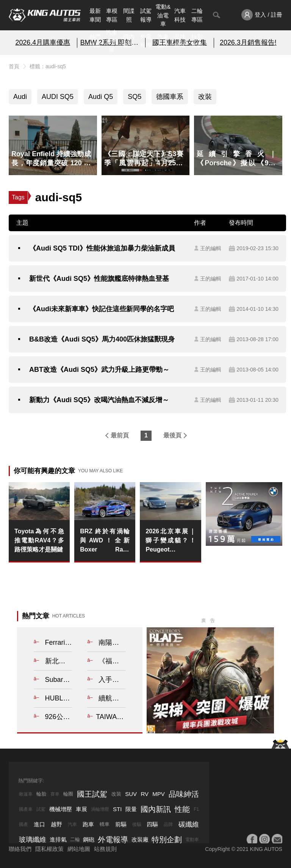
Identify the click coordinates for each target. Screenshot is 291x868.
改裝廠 (140, 839)
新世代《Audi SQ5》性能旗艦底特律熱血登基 (99, 279)
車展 (81, 809)
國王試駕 (92, 794)
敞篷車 (26, 794)
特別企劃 (197, 41)
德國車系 (170, 97)
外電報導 (146, 41)
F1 (196, 809)
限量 (131, 809)
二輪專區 (197, 15)
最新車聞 (95, 15)
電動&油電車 (163, 15)
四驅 (152, 824)
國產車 (26, 809)
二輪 (75, 839)
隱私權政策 (49, 849)
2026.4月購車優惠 (43, 42)
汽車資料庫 (112, 41)
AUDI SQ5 (58, 97)
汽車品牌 (163, 41)
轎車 (105, 824)
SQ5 (135, 97)
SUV (131, 794)
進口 (39, 824)
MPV (159, 794)
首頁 (14, 66)
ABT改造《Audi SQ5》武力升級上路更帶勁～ (99, 370)
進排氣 (58, 839)
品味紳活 (180, 41)
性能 (182, 809)
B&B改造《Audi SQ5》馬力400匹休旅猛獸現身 (102, 339)
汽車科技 (180, 15)
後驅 (137, 824)
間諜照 (129, 15)
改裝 (205, 97)
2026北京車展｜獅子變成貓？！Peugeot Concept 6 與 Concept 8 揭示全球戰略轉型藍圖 (170, 541)
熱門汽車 (95, 41)
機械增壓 (61, 809)
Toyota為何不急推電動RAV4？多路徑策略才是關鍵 (39, 540)
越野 (56, 824)
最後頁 (172, 435)
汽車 (72, 824)
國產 (23, 824)
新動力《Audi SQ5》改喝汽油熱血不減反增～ (99, 400)
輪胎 (41, 794)
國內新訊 (129, 41)
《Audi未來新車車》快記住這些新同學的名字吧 (102, 309)
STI (117, 809)
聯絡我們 (20, 849)
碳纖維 (189, 824)
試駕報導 (146, 15)
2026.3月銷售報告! (248, 42)
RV (145, 794)
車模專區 (112, 15)
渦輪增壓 (100, 809)
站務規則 (105, 849)
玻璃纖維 (33, 840)
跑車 (88, 824)
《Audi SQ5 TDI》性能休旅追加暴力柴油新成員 (102, 248)
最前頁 (120, 435)
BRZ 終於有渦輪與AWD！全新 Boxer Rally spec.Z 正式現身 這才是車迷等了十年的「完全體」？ (105, 541)
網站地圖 (79, 849)
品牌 (168, 824)
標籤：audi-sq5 (48, 66)
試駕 (41, 809)
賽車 (55, 794)
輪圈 (68, 794)
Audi (20, 97)
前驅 (121, 824)
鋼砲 (89, 839)
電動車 (192, 840)
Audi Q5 (101, 97)
